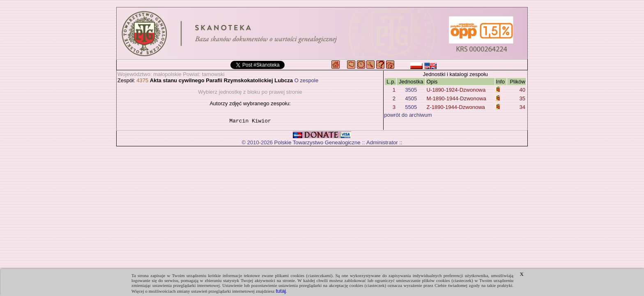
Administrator (382, 144)
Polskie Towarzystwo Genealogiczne (317, 144)
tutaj (281, 291)
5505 (411, 107)
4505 (411, 98)
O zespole (307, 80)
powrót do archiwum (408, 115)
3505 (411, 90)
